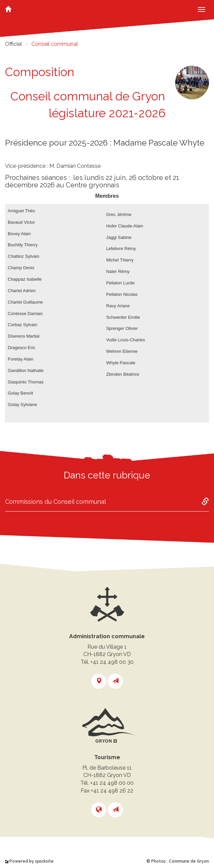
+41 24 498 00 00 (112, 783)
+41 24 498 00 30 (112, 662)
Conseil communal (55, 44)
